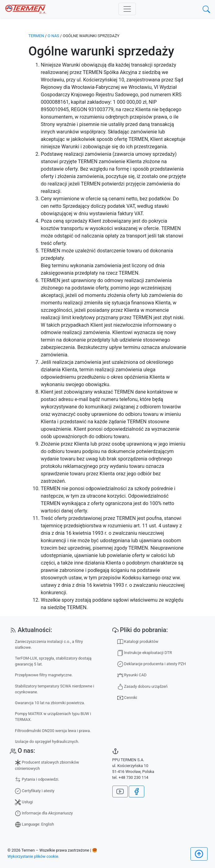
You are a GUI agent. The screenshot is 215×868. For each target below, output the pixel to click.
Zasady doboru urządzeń (143, 687)
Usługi (24, 802)
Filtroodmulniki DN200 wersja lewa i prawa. (53, 731)
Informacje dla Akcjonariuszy (44, 813)
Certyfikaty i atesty (35, 791)
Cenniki (127, 698)
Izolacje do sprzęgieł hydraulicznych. (47, 742)
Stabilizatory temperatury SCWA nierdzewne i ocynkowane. (54, 689)
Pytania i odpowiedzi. (37, 780)
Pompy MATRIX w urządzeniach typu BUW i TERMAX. (53, 717)
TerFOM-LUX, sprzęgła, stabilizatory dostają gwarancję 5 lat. (53, 661)
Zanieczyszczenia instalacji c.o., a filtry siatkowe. (49, 644)
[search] (206, 9)
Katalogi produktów (138, 642)
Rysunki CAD (132, 675)
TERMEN (36, 36)
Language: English (34, 824)
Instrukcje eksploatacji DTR (145, 653)
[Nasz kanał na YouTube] (120, 792)
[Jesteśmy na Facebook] (137, 792)
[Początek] (199, 854)
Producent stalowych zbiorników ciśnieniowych (47, 765)
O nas (54, 36)
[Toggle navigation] (127, 9)
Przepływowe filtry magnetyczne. (44, 675)
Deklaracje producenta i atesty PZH (152, 664)
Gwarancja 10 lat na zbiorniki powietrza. (50, 703)
